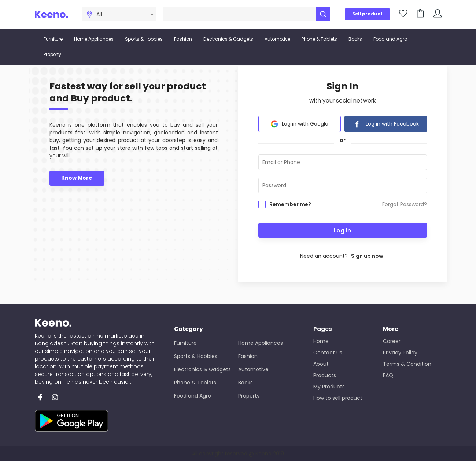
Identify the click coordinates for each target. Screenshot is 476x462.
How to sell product (338, 398)
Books (246, 383)
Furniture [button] (53, 39)
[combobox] (124, 14)
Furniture (185, 343)
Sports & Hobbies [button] (144, 39)
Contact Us (328, 353)
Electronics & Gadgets (202, 370)
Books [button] (355, 39)
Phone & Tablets (195, 383)
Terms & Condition (407, 364)
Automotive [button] (277, 39)
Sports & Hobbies (196, 357)
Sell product (367, 14)
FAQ (388, 376)
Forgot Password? (405, 205)
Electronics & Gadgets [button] (228, 39)
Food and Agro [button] (390, 39)
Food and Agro (193, 396)
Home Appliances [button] (94, 39)
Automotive (253, 370)
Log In (342, 231)
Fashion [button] (183, 39)
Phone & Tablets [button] (319, 39)
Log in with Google (300, 125)
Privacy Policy (400, 353)
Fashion (248, 357)
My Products (329, 387)
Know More (77, 179)
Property (249, 396)
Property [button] (52, 54)
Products (325, 376)
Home (321, 342)
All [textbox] (99, 14)
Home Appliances (261, 343)
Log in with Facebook (385, 124)
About (321, 364)
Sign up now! (368, 257)
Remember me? (290, 205)
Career (392, 342)
